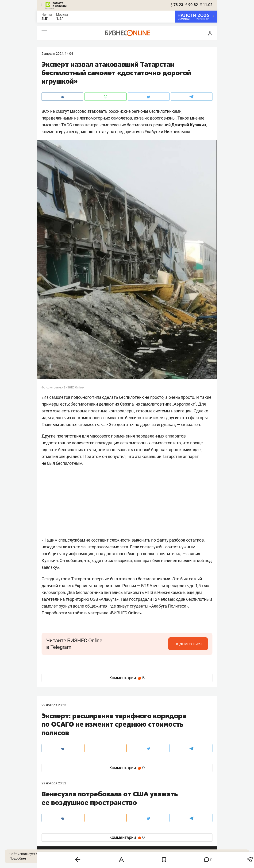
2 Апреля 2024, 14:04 (57, 54)
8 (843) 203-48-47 (112, 807)
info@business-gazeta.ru (60, 813)
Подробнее (18, 858)
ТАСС (67, 125)
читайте (76, 613)
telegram (52, 836)
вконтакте (54, 829)
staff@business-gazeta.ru (174, 807)
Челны (47, 15)
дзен (134, 836)
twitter (136, 829)
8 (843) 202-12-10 (55, 807)
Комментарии (127, 678)
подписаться (188, 644)
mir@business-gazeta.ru (116, 813)
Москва (62, 15)
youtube (52, 844)
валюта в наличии (60, 4)
